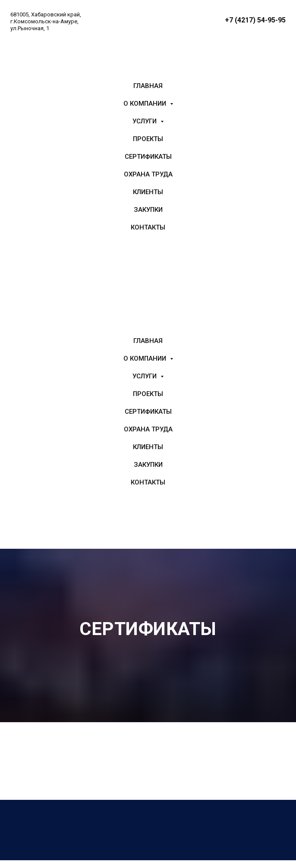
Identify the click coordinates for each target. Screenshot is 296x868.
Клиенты (148, 192)
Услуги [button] (145, 121)
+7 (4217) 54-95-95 (255, 20)
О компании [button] (146, 104)
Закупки (148, 210)
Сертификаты (148, 157)
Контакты (148, 227)
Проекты (148, 139)
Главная (148, 86)
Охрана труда (148, 174)
